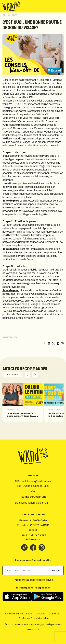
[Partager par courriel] (62, 344)
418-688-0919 (38, 520)
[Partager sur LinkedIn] (58, 344)
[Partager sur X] (53, 344)
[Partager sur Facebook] (49, 344)
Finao (58, 624)
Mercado (40, 614)
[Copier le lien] (44, 344)
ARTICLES (13, 374)
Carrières (54, 614)
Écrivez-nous (33, 539)
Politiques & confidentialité (34, 618)
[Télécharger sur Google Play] (48, 597)
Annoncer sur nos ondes (18, 614)
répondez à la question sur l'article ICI (27, 114)
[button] (27, 375)
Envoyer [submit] (56, 571)
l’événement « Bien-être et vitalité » (36, 314)
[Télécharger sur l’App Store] (17, 597)
